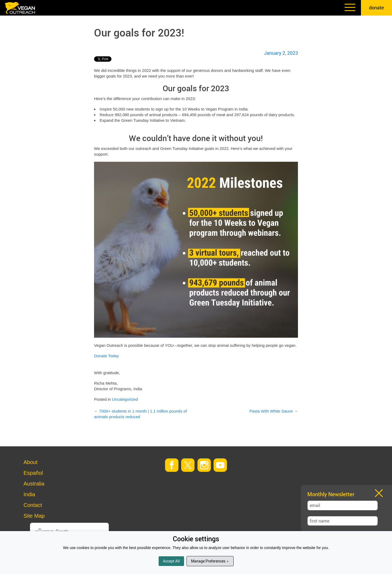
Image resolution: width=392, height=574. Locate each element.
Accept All (171, 561)
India (29, 494)
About (31, 462)
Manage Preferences (210, 561)
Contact (33, 505)
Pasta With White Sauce (274, 411)
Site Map (34, 516)
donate (376, 8)
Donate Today (106, 356)
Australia (34, 484)
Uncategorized (125, 399)
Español (33, 473)
